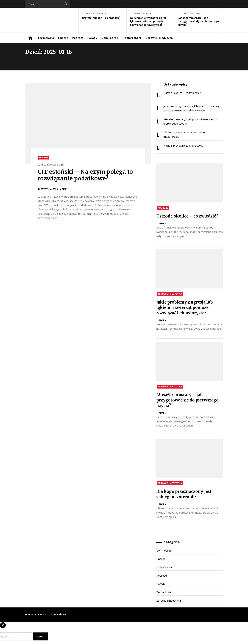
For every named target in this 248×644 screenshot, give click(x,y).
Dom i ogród (110, 38)
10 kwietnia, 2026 (96, 13)
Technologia (46, 38)
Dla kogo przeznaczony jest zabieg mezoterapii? (185, 134)
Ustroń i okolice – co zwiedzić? (101, 18)
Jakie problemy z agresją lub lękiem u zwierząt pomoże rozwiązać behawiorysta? (148, 21)
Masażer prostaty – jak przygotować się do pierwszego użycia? (199, 21)
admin (64, 189)
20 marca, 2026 (142, 13)
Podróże (78, 38)
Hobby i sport (132, 38)
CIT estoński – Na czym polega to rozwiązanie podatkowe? (85, 175)
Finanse (63, 38)
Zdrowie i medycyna (159, 38)
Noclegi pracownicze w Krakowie (183, 145)
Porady (92, 38)
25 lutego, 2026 (191, 13)
